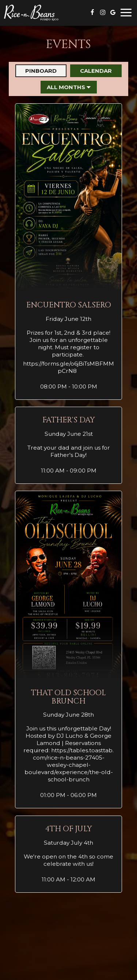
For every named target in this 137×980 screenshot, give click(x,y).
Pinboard (36, 71)
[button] (69, 251)
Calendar (91, 71)
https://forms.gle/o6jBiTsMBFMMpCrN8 (68, 367)
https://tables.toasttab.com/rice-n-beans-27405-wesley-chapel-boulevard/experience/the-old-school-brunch (69, 765)
